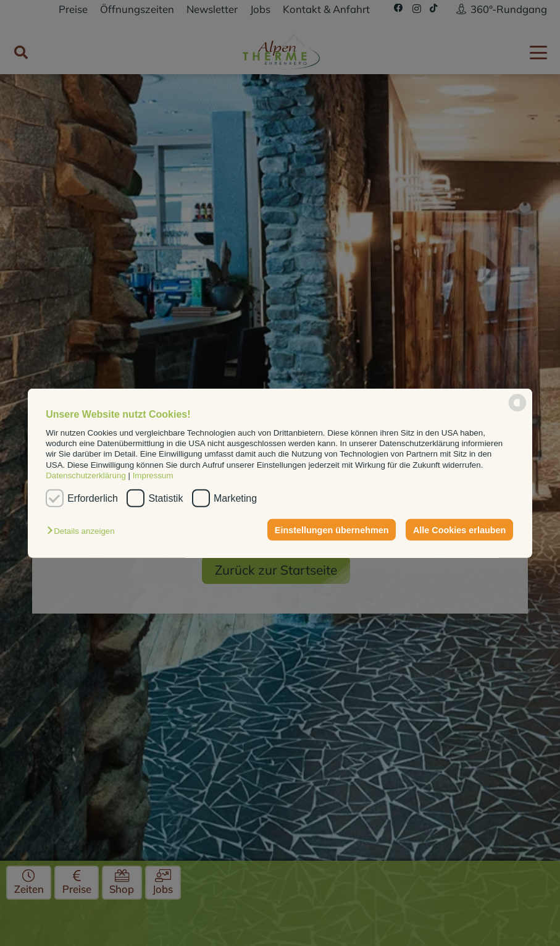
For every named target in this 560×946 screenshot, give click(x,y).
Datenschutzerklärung (86, 475)
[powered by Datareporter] (517, 411)
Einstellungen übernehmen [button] (332, 530)
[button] (84, 531)
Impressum (153, 475)
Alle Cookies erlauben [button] (459, 530)
